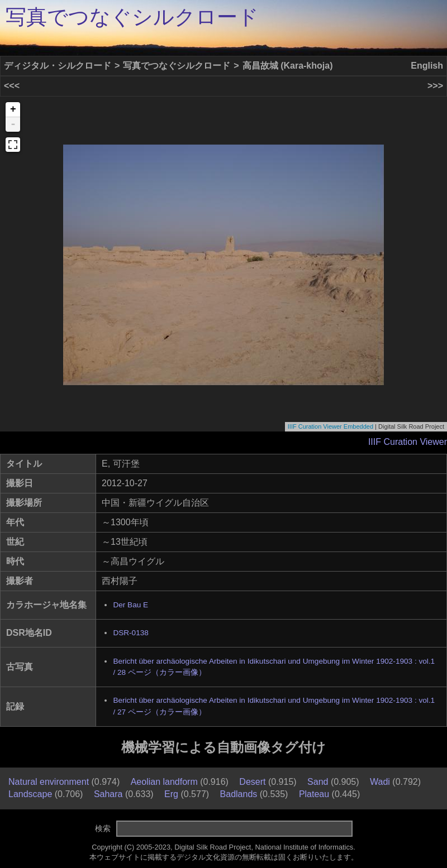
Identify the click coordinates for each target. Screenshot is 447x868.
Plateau (314, 794)
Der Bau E (130, 605)
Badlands (239, 794)
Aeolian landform (164, 782)
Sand (318, 782)
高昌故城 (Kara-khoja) (288, 66)
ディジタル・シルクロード (58, 66)
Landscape (30, 794)
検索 (103, 828)
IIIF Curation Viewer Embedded (331, 426)
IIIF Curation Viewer (408, 442)
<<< (12, 86)
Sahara (108, 794)
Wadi (380, 782)
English (427, 66)
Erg (171, 794)
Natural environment (49, 782)
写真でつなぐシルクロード (132, 17)
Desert (252, 782)
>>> (435, 86)
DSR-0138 (130, 633)
